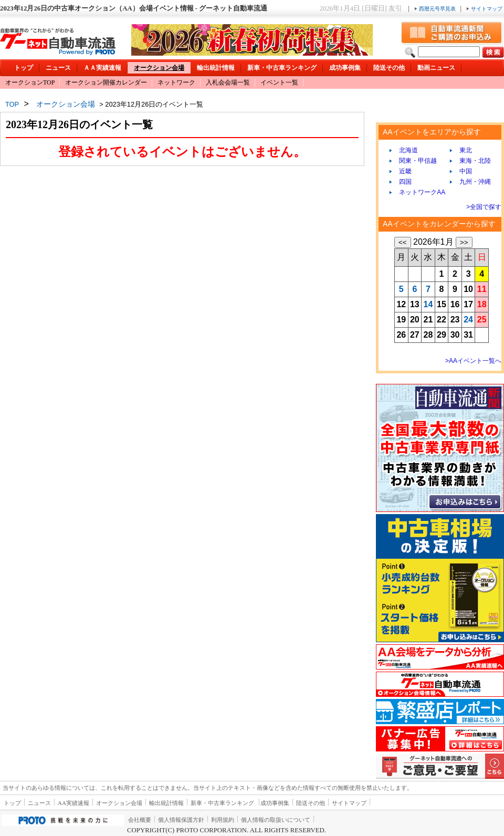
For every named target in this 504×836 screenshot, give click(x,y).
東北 (462, 150)
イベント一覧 (279, 82)
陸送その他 (389, 68)
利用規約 (223, 820)
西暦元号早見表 (435, 9)
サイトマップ (484, 9)
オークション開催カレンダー (106, 82)
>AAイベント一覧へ (473, 361)
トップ (24, 68)
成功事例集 (345, 68)
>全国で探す (484, 207)
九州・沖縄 (472, 182)
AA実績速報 (73, 803)
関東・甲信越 (414, 161)
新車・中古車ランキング (282, 68)
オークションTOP (30, 82)
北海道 (405, 150)
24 (468, 320)
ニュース (58, 68)
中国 (462, 171)
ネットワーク (176, 82)
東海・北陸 (472, 161)
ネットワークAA (419, 192)
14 (428, 304)
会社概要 (140, 820)
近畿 (402, 171)
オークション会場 (159, 68)
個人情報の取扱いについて (276, 820)
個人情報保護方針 (181, 820)
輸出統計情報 (216, 68)
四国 (402, 182)
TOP (12, 104)
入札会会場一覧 (228, 82)
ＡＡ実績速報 (102, 68)
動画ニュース (436, 68)
